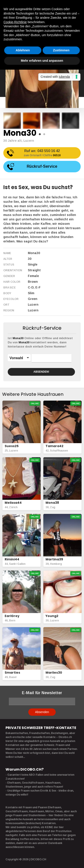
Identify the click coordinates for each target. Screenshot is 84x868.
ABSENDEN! (41, 372)
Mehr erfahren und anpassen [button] (42, 61)
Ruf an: (42, 153)
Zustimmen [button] (61, 50)
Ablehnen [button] (23, 50)
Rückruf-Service (42, 166)
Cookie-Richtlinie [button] (15, 22)
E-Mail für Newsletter (42, 693)
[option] (12, 121)
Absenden (42, 712)
